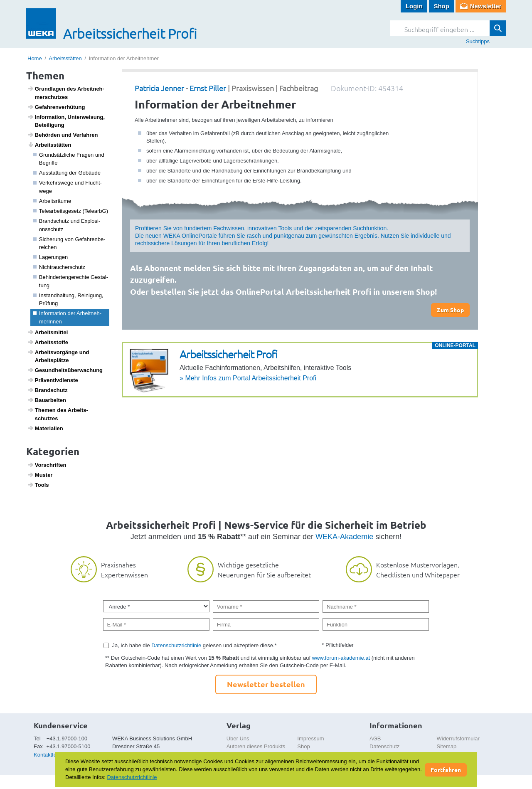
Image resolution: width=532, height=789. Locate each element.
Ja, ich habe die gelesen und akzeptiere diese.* (195, 645)
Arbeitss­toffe (48, 342)
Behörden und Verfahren (63, 135)
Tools (38, 485)
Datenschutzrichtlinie (176, 645)
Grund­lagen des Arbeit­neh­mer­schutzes (66, 93)
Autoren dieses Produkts (256, 746)
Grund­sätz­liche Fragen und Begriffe (69, 159)
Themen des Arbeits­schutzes (58, 414)
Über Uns (238, 738)
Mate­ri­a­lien (45, 428)
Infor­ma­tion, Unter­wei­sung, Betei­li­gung (66, 121)
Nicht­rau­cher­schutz (59, 267)
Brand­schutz (48, 390)
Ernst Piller (208, 88)
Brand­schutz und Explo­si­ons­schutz (67, 225)
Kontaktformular (53, 755)
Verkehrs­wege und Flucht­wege (68, 187)
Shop (441, 6)
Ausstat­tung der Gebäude (67, 173)
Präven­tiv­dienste (53, 380)
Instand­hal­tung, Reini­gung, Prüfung (68, 300)
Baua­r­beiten (47, 400)
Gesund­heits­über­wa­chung (65, 370)
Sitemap (447, 746)
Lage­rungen (51, 257)
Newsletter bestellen (266, 684)
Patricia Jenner (159, 88)
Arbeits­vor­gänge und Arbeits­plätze (58, 356)
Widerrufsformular (458, 738)
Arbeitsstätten (65, 58)
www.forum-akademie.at (341, 658)
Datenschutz (384, 746)
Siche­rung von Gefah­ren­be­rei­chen (69, 243)
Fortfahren (446, 769)
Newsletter (486, 6)
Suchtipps (478, 41)
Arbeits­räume (52, 201)
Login (414, 6)
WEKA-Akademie (344, 537)
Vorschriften (47, 465)
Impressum (310, 738)
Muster (40, 475)
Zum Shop (450, 310)
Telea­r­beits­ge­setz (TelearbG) (71, 211)
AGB (375, 738)
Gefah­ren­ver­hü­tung (56, 107)
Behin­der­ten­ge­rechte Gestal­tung (71, 281)
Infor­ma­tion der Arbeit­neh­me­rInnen (68, 317)
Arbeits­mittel (48, 332)
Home (35, 58)
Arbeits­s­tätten (49, 145)
